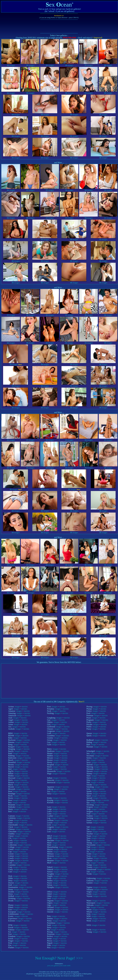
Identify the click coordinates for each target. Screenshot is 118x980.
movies (25, 707)
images (11, 64)
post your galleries (53, 966)
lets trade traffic (66, 966)
